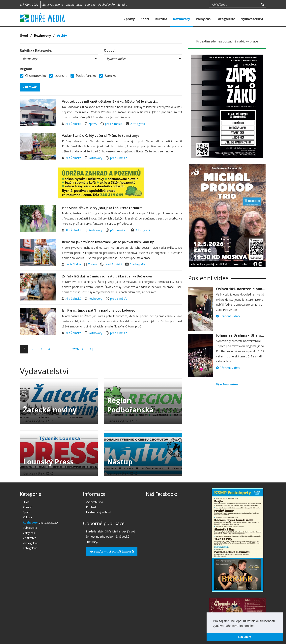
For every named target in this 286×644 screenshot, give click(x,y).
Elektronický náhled (98, 512)
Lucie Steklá (74, 264)
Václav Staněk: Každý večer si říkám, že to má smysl (101, 136)
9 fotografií (143, 230)
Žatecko (122, 4)
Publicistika (30, 528)
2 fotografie (138, 124)
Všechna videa (227, 384)
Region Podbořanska (130, 405)
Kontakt (91, 507)
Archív (62, 36)
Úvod (24, 36)
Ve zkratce (29, 538)
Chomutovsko (74, 4)
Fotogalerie (226, 19)
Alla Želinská (74, 124)
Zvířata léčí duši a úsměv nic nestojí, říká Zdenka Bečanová (107, 276)
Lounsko (90, 4)
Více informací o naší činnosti (112, 551)
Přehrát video (228, 316)
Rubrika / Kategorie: (36, 50)
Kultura (161, 19)
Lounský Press (48, 462)
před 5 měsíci (113, 264)
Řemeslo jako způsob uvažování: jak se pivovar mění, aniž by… (109, 242)
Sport (145, 19)
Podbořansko (107, 4)
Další (77, 349)
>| (91, 349)
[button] (256, 626)
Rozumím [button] (245, 637)
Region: (26, 69)
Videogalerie (31, 543)
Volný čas (203, 19)
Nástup (120, 462)
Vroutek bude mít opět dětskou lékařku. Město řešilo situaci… (110, 101)
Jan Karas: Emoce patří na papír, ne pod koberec (98, 310)
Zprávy (129, 19)
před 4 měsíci (114, 124)
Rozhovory (182, 19)
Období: (110, 50)
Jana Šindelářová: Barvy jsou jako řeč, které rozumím (102, 208)
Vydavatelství (252, 19)
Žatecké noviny (50, 410)
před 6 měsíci (119, 333)
